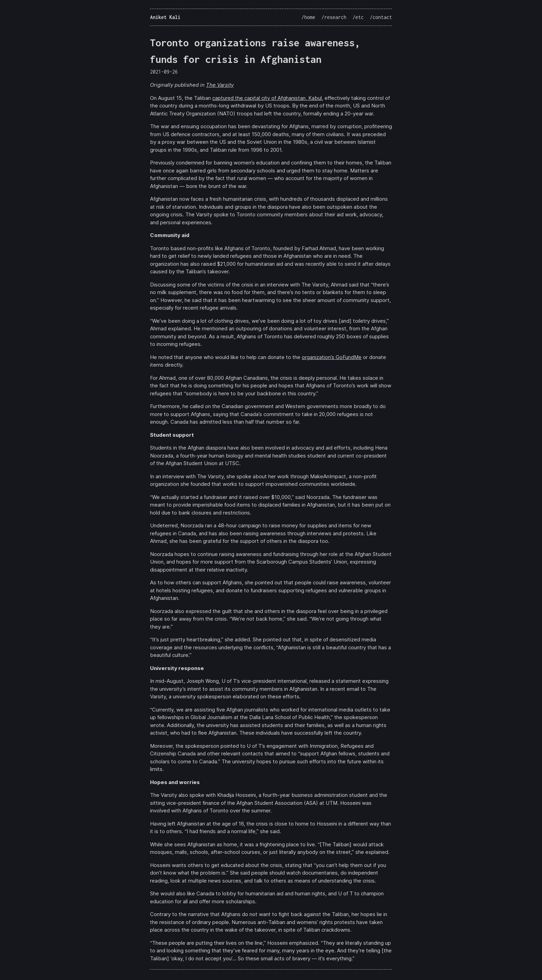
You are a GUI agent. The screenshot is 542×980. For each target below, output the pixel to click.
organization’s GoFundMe (332, 357)
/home (308, 17)
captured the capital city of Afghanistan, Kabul (267, 98)
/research (334, 17)
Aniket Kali (165, 17)
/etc (358, 17)
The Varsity (220, 85)
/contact (381, 17)
